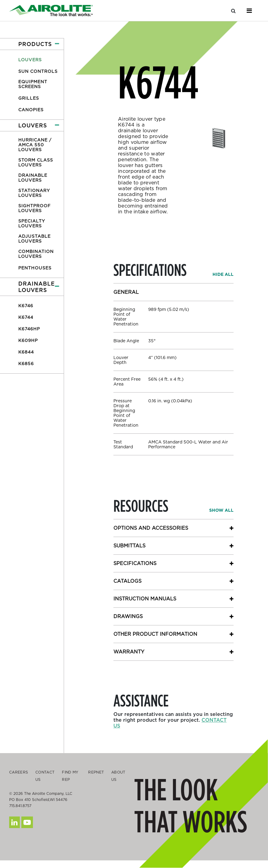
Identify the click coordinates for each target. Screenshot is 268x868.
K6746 (26, 306)
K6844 (26, 352)
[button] (32, 44)
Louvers (30, 60)
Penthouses (35, 268)
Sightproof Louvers (34, 208)
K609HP (28, 340)
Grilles (29, 98)
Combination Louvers (36, 254)
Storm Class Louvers (36, 162)
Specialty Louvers (32, 223)
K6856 (26, 364)
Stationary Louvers (34, 193)
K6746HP (29, 329)
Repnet (96, 772)
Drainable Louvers (33, 178)
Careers (19, 772)
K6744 (26, 317)
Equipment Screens (33, 84)
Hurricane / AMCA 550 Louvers (35, 145)
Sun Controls (38, 71)
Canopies (31, 110)
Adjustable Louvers (34, 239)
